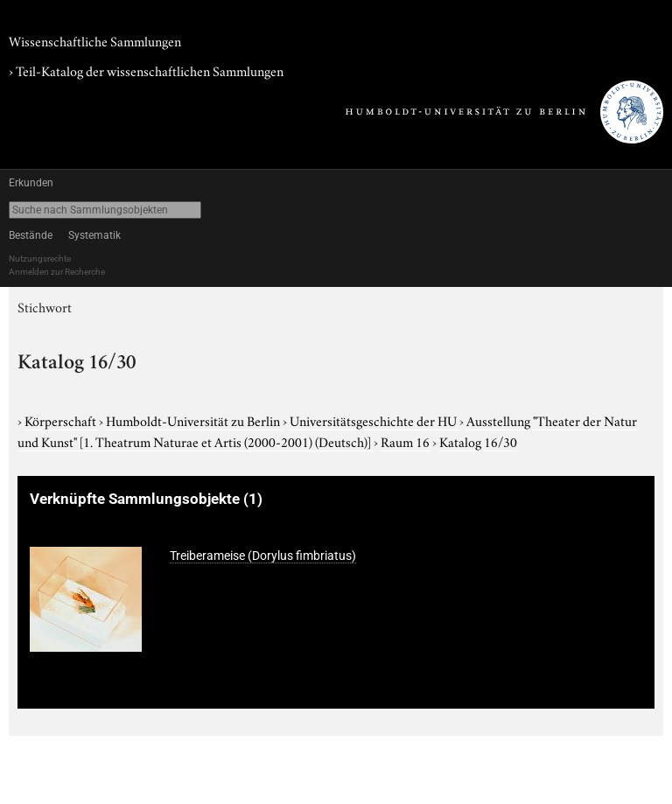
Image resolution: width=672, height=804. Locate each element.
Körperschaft (62, 420)
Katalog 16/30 (478, 441)
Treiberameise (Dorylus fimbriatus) (263, 556)
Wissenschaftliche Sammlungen (95, 40)
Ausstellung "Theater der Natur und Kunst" (327, 430)
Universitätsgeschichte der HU (374, 420)
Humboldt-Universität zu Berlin (194, 420)
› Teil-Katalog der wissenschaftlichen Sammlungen (146, 70)
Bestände (31, 235)
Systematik (94, 235)
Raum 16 (406, 441)
